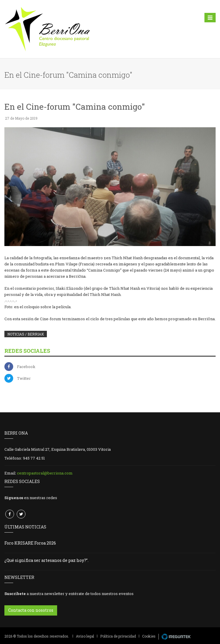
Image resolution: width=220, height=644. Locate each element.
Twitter (24, 378)
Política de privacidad (118, 636)
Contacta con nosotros (31, 610)
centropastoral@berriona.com (45, 473)
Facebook (26, 367)
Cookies (149, 636)
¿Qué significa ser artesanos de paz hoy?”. (46, 560)
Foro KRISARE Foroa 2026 (30, 543)
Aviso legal (85, 636)
